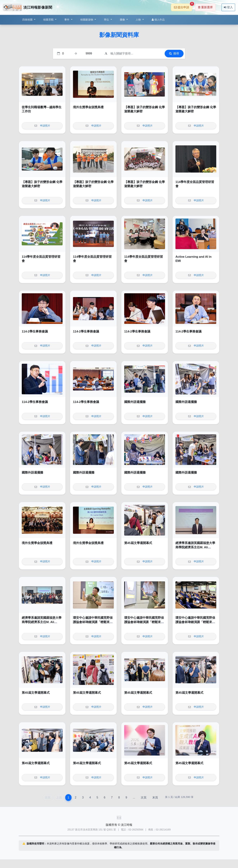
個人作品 (158, 20)
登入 (228, 7)
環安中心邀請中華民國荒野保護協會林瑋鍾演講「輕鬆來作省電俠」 (93, 622)
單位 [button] (107, 20)
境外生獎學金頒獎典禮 (88, 107)
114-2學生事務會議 (35, 331)
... (134, 797)
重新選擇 (205, 7)
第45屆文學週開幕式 (138, 543)
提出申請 (183, 6)
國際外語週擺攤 (135, 402)
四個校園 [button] (28, 20)
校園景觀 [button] (49, 20)
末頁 (155, 797)
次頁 (144, 797)
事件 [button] (67, 20)
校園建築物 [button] (87, 20)
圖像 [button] (123, 20)
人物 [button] (139, 20)
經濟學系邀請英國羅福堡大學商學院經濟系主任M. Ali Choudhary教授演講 (195, 547)
